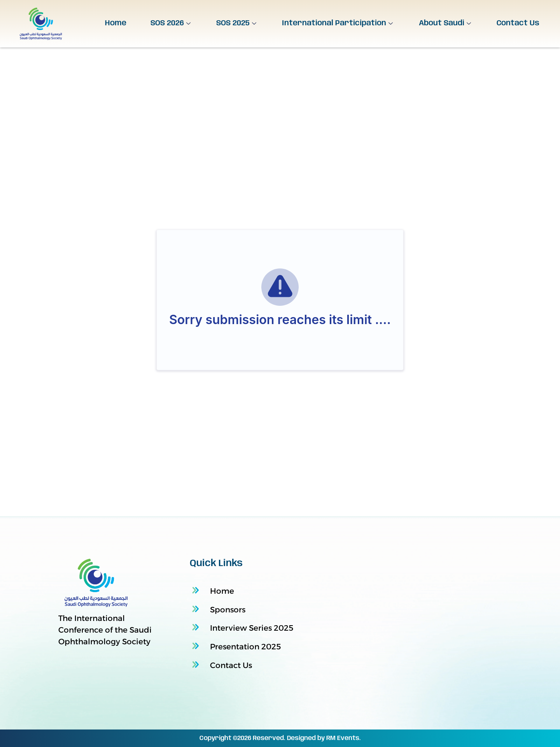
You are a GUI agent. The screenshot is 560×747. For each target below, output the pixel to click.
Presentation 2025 (245, 647)
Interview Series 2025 (252, 628)
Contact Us (518, 23)
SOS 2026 (171, 23)
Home (116, 23)
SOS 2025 (237, 23)
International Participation (338, 23)
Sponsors (228, 610)
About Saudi (446, 23)
